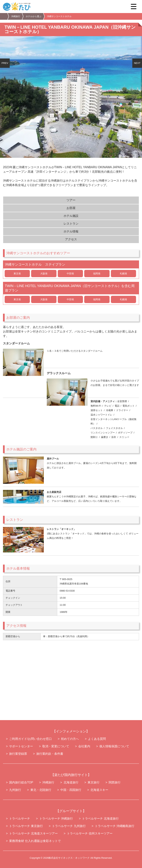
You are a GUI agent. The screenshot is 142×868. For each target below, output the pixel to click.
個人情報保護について (114, 746)
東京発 (17, 274)
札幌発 (123, 274)
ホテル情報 (71, 231)
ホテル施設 (71, 216)
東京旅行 (94, 782)
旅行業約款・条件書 (50, 754)
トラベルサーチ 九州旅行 (69, 826)
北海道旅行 (71, 782)
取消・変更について (56, 746)
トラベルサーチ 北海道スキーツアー (33, 833)
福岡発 (97, 274)
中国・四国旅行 (71, 790)
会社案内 (84, 746)
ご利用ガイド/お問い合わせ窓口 (30, 739)
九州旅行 (15, 790)
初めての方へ (70, 739)
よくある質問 (97, 739)
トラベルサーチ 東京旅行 (26, 826)
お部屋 (71, 208)
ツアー (71, 200)
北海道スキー (99, 790)
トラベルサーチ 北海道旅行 (100, 819)
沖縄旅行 (16, 16)
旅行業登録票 (18, 754)
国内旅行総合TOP (21, 782)
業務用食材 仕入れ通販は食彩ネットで (35, 841)
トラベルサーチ (20, 819)
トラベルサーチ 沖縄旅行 (56, 819)
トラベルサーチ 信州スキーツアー (90, 833)
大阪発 (44, 274)
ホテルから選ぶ (34, 16)
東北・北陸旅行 (41, 790)
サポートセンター (21, 746)
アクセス (71, 239)
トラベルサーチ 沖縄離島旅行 (115, 826)
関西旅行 (115, 782)
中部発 (70, 274)
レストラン (71, 224)
